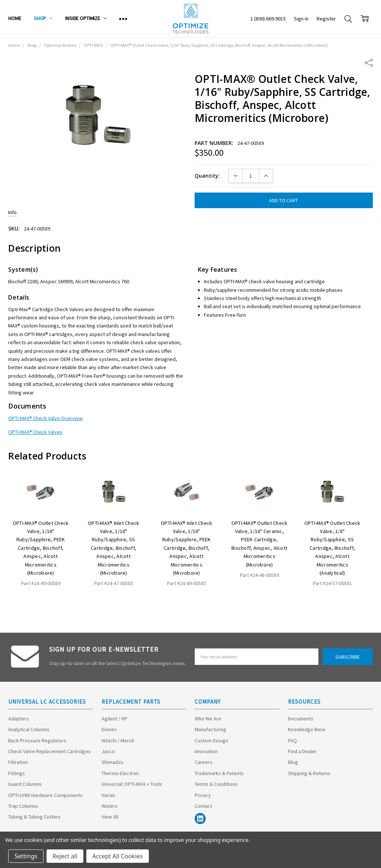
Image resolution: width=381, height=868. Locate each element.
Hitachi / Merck (118, 740)
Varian (108, 795)
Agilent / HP (114, 719)
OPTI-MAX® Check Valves (35, 432)
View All (110, 817)
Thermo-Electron (120, 773)
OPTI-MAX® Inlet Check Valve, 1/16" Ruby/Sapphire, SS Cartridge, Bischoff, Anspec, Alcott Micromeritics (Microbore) (113, 548)
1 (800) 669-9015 (268, 19)
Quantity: (207, 176)
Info (12, 212)
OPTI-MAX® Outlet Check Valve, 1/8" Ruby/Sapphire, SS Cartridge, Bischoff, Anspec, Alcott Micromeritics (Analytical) (332, 548)
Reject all (65, 856)
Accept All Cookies (118, 856)
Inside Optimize (86, 18)
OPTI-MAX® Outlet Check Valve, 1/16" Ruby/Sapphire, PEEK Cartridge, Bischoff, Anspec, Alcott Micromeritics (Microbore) (41, 548)
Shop (43, 18)
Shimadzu (112, 762)
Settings (26, 856)
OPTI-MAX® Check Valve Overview (45, 418)
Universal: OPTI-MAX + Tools (132, 784)
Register (326, 19)
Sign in (301, 19)
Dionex (109, 729)
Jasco (108, 751)
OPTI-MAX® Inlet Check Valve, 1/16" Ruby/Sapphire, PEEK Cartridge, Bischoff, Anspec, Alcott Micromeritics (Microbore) (186, 548)
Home (15, 18)
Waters (110, 806)
